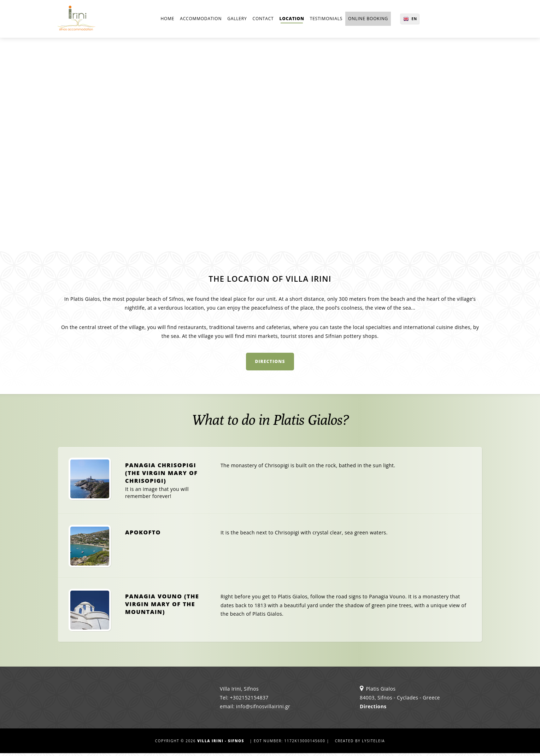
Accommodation (201, 19)
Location (292, 19)
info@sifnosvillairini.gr (263, 709)
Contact (263, 19)
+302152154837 (249, 700)
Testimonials (326, 19)
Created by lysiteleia (360, 744)
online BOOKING (368, 19)
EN (410, 19)
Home (167, 19)
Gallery (237, 19)
